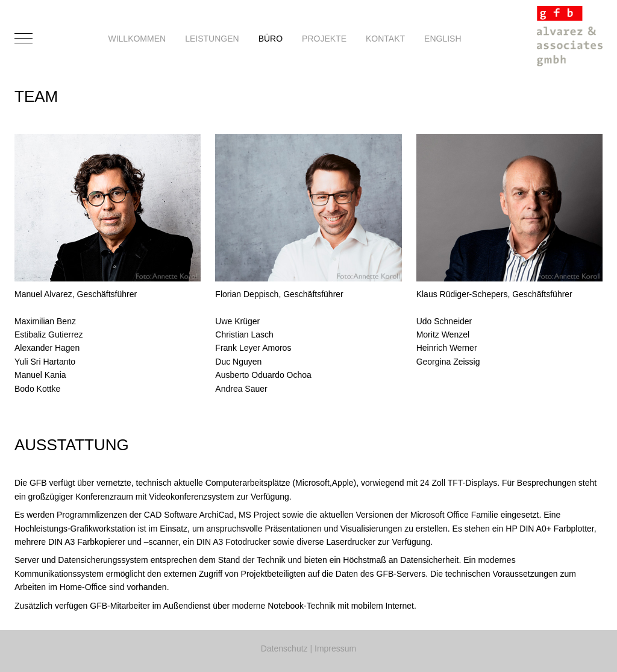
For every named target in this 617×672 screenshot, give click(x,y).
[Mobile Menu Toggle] (23, 39)
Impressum (335, 648)
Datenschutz (284, 648)
